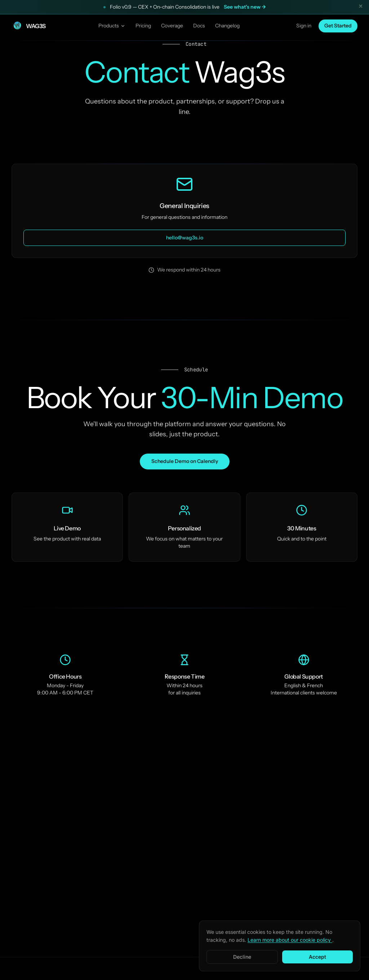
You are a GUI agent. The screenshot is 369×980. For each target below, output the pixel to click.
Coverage (172, 26)
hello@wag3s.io (185, 238)
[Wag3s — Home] (29, 26)
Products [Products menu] (112, 26)
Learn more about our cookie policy (290, 940)
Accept (317, 957)
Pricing (143, 26)
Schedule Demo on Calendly (185, 461)
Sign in (304, 26)
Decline (242, 957)
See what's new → (245, 7)
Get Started (338, 26)
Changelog (227, 26)
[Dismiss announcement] (361, 7)
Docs (199, 26)
